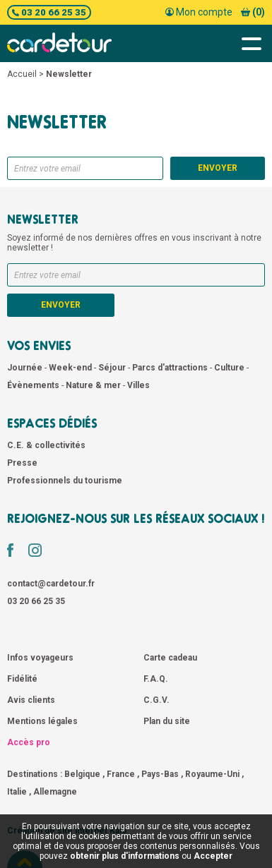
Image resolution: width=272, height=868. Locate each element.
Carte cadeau (170, 658)
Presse (22, 463)
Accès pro (29, 742)
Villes (138, 385)
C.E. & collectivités (46, 445)
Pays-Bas (160, 774)
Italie (17, 792)
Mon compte (199, 12)
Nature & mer (94, 385)
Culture (230, 368)
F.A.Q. (156, 679)
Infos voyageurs (40, 658)
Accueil (22, 74)
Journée (26, 368)
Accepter (213, 856)
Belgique (82, 774)
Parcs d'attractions (171, 368)
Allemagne (55, 792)
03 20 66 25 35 (49, 12)
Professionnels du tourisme (65, 481)
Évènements (34, 385)
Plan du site (167, 721)
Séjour (113, 368)
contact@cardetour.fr (51, 584)
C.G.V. (156, 700)
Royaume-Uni (212, 774)
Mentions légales (42, 721)
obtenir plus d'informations (125, 856)
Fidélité (22, 679)
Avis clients (31, 700)
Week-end (71, 368)
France (121, 774)
